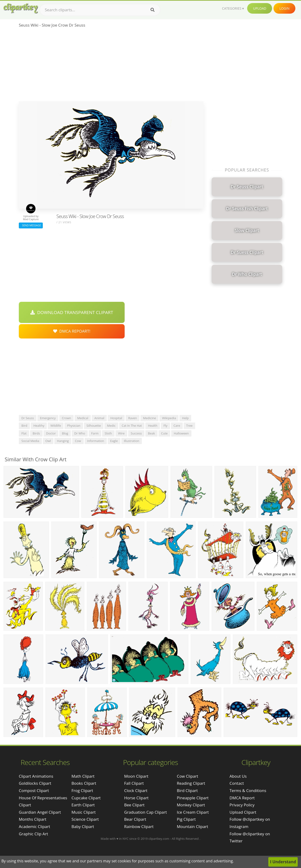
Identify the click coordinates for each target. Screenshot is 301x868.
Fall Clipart (134, 783)
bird (24, 426)
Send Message (31, 225)
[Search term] (100, 10)
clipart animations (36, 776)
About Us (238, 776)
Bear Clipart (135, 819)
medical (83, 418)
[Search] (152, 10)
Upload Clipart (243, 812)
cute (164, 433)
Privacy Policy (242, 805)
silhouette (94, 426)
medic (111, 426)
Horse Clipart (136, 798)
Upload (260, 8)
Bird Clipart (187, 790)
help (185, 418)
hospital (116, 418)
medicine (149, 418)
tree (189, 426)
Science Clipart (85, 819)
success (136, 433)
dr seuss (28, 418)
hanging (63, 441)
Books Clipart (84, 783)
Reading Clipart (191, 783)
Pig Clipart (186, 819)
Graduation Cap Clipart (146, 812)
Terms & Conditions (248, 790)
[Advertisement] (111, 66)
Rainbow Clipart (139, 826)
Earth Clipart (83, 805)
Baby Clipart (83, 826)
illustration (132, 441)
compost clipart (34, 790)
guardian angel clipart (40, 812)
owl (48, 441)
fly (165, 426)
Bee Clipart (134, 805)
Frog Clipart (82, 790)
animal (99, 418)
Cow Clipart (188, 776)
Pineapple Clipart (193, 798)
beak (151, 433)
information (96, 441)
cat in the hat (132, 426)
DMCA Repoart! (72, 331)
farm (95, 433)
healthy (39, 426)
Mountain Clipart (192, 826)
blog (65, 433)
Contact (237, 783)
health (153, 426)
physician (74, 426)
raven (133, 418)
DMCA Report (242, 798)
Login (284, 8)
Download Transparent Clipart (72, 312)
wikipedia (169, 418)
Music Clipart (84, 812)
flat (24, 433)
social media (30, 441)
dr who (80, 433)
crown (66, 418)
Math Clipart (83, 776)
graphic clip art (33, 834)
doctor (51, 433)
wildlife (56, 426)
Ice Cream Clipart (193, 812)
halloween (181, 433)
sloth (108, 433)
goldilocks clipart (35, 783)
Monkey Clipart (191, 805)
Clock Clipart (136, 790)
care (177, 426)
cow (78, 441)
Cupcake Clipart (86, 798)
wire (121, 433)
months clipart (33, 819)
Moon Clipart (136, 776)
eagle (114, 441)
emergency (48, 418)
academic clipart (34, 826)
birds (36, 433)
